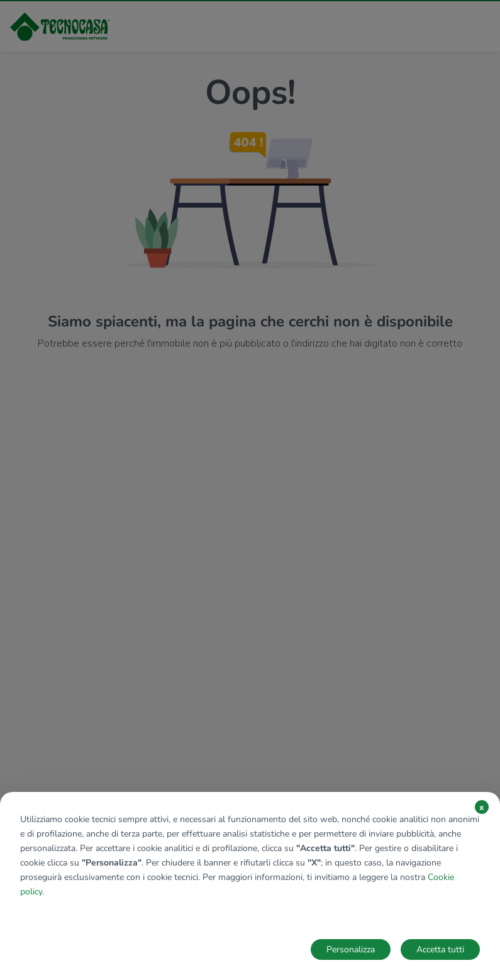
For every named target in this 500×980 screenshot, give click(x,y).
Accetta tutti (440, 949)
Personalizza (351, 949)
